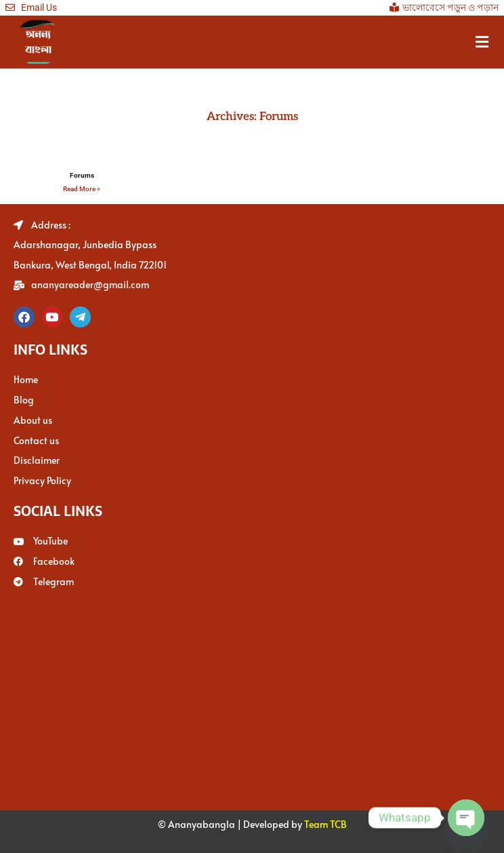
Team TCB (325, 821)
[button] (482, 42)
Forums (82, 175)
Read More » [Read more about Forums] (82, 189)
